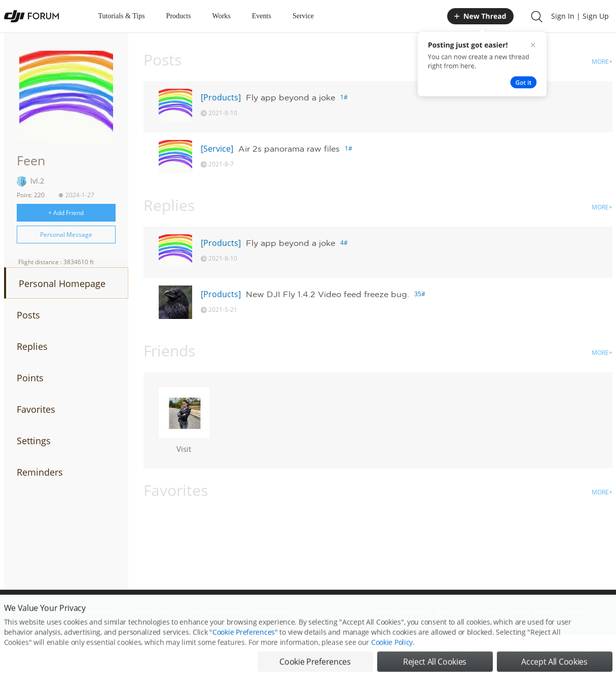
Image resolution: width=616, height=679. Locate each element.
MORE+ (602, 62)
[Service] (217, 149)
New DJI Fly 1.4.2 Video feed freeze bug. (328, 294)
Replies (32, 346)
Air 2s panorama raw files (289, 149)
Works (222, 16)
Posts (28, 315)
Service (303, 16)
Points (30, 378)
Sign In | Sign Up (580, 16)
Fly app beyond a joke (291, 97)
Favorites (36, 409)
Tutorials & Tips (122, 16)
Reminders (40, 472)
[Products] (221, 97)
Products (179, 16)
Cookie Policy (392, 657)
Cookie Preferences (244, 647)
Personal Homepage (62, 283)
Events (262, 16)
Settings (34, 441)
